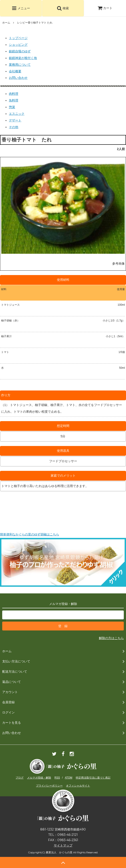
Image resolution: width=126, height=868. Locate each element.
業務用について (20, 65)
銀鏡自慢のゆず (20, 51)
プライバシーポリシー (49, 786)
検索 (63, 8)
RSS (57, 778)
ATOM (69, 778)
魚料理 (14, 100)
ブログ (20, 778)
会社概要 (15, 71)
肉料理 (14, 94)
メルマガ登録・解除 (39, 778)
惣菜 (12, 107)
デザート (15, 120)
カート (105, 8)
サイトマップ (63, 845)
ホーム (6, 23)
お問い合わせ (18, 78)
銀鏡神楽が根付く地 (23, 58)
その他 (14, 127)
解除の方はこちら (111, 638)
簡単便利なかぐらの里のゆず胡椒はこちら (30, 534)
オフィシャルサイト (78, 786)
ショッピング (18, 45)
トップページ (18, 38)
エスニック (17, 114)
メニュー (21, 8)
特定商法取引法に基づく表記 (93, 778)
